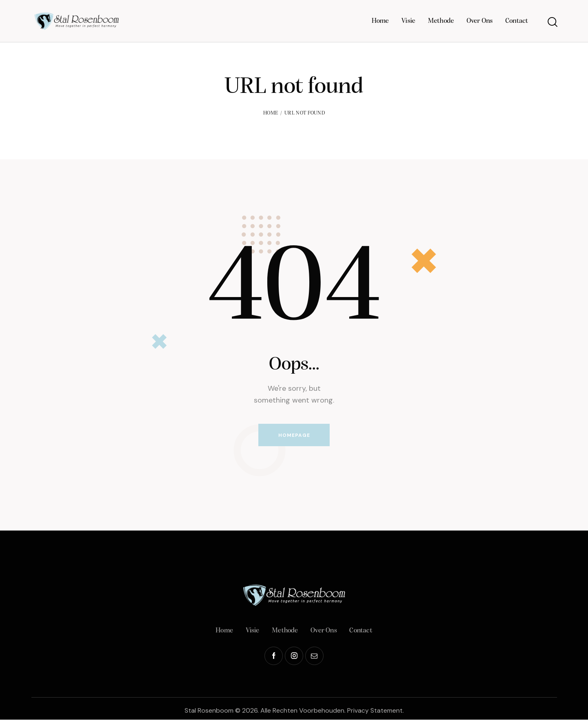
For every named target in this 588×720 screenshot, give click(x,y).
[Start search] (552, 22)
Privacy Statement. (375, 711)
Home (271, 113)
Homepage (294, 435)
